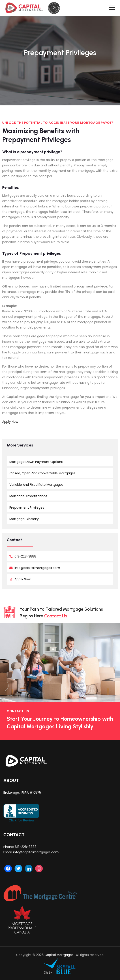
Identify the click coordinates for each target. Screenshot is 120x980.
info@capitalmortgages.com (36, 852)
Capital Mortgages (59, 955)
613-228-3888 (26, 847)
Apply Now (10, 422)
